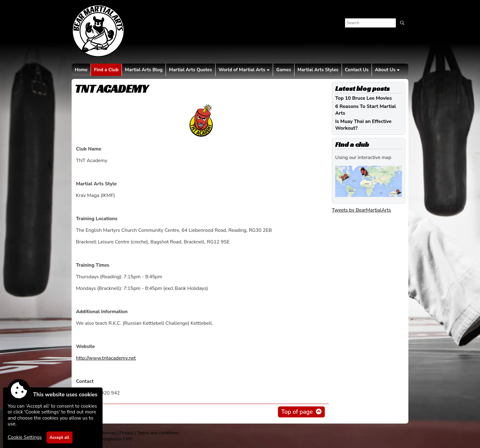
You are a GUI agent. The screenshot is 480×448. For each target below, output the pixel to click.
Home (81, 70)
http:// (106, 358)
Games (283, 70)
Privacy (126, 433)
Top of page (297, 412)
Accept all (60, 437)
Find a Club (106, 70)
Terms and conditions (158, 433)
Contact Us (357, 70)
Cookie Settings (25, 437)
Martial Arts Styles (318, 70)
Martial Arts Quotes (191, 70)
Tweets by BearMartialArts (361, 210)
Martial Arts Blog (144, 70)
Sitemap (108, 433)
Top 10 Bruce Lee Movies (364, 98)
